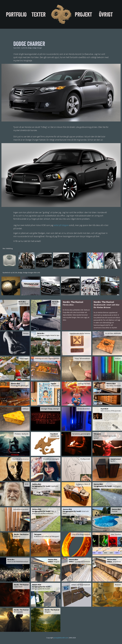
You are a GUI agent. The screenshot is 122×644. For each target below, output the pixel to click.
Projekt (83, 14)
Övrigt (106, 14)
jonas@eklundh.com (61, 638)
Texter (39, 14)
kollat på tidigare (61, 225)
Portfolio (16, 14)
